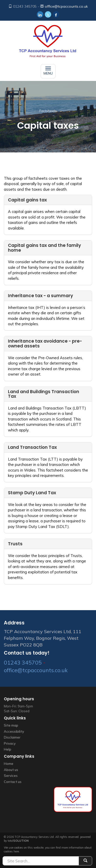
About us (11, 770)
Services (11, 776)
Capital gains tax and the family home (44, 248)
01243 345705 (23, 662)
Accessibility (14, 731)
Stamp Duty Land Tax (32, 493)
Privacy (10, 743)
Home (9, 764)
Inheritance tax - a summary (40, 296)
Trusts (15, 544)
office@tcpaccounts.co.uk (66, 6)
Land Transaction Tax (32, 447)
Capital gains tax (27, 200)
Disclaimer (12, 737)
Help (8, 749)
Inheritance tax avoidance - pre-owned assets (45, 343)
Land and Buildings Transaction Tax (44, 394)
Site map (11, 725)
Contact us (13, 782)
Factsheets (48, 111)
